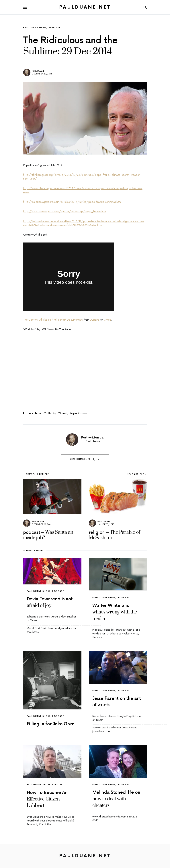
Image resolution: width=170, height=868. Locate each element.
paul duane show (35, 28)
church (62, 413)
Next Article (135, 474)
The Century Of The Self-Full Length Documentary (53, 320)
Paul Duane (38, 71)
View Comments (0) (83, 459)
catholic (50, 413)
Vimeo (108, 320)
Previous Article (37, 474)
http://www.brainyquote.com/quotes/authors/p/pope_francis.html (65, 212)
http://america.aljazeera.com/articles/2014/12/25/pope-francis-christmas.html (72, 202)
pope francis (79, 413)
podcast (55, 28)
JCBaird (95, 320)
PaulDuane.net (85, 7)
